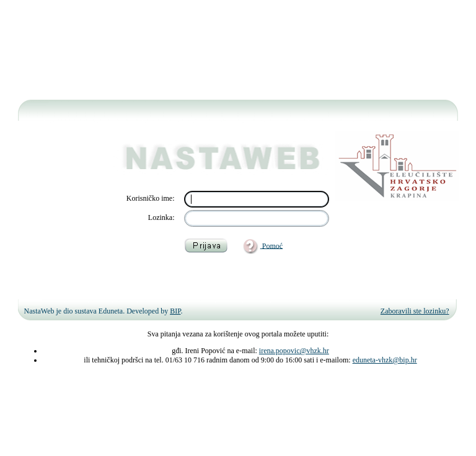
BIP (175, 311)
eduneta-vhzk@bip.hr (385, 360)
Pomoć (272, 245)
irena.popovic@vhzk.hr (294, 351)
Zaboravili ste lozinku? (415, 311)
